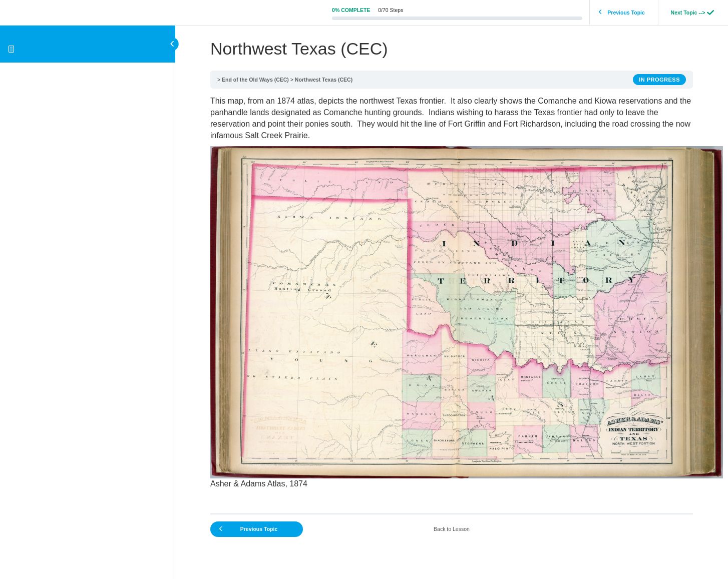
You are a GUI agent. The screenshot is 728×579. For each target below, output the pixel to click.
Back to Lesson (452, 529)
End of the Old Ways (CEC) (255, 80)
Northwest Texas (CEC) (324, 80)
